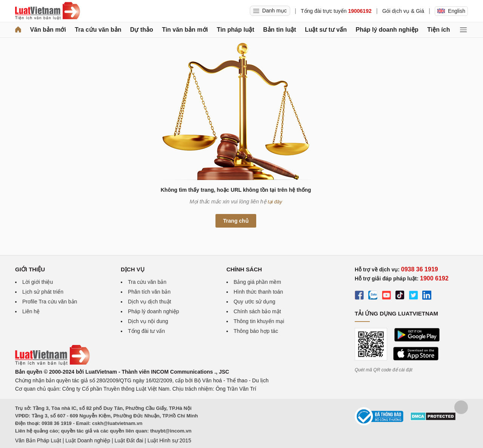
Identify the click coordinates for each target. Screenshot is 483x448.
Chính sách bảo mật (257, 311)
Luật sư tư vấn (326, 30)
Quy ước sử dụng (255, 302)
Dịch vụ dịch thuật (150, 302)
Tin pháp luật (235, 30)
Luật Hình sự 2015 (169, 440)
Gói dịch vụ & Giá (403, 11)
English (451, 11)
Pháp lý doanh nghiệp (387, 30)
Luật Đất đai (129, 440)
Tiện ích (438, 30)
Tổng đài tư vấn (146, 331)
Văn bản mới (48, 30)
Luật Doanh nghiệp (88, 440)
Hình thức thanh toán (258, 292)
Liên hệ (31, 311)
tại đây (275, 202)
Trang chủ (236, 221)
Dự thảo (142, 30)
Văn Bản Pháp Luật (38, 440)
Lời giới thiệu (38, 282)
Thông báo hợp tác (256, 331)
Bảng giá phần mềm (257, 282)
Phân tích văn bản (149, 292)
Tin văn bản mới (185, 30)
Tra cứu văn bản (98, 30)
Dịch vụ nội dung (148, 321)
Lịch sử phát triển (43, 292)
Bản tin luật (279, 30)
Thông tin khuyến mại (259, 321)
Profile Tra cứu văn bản (50, 302)
